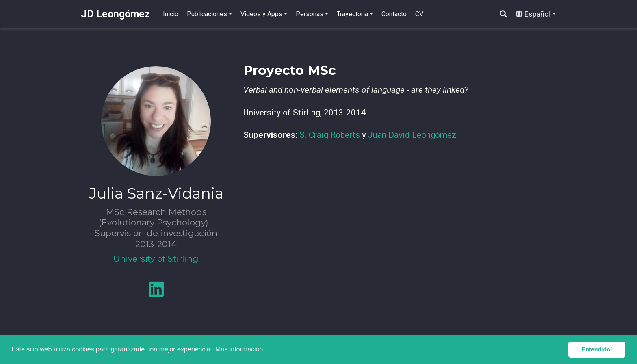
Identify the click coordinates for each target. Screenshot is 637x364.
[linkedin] (156, 292)
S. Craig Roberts (330, 135)
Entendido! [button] (597, 349)
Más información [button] (239, 349)
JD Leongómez (115, 14)
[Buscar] (503, 14)
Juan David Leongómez (412, 135)
